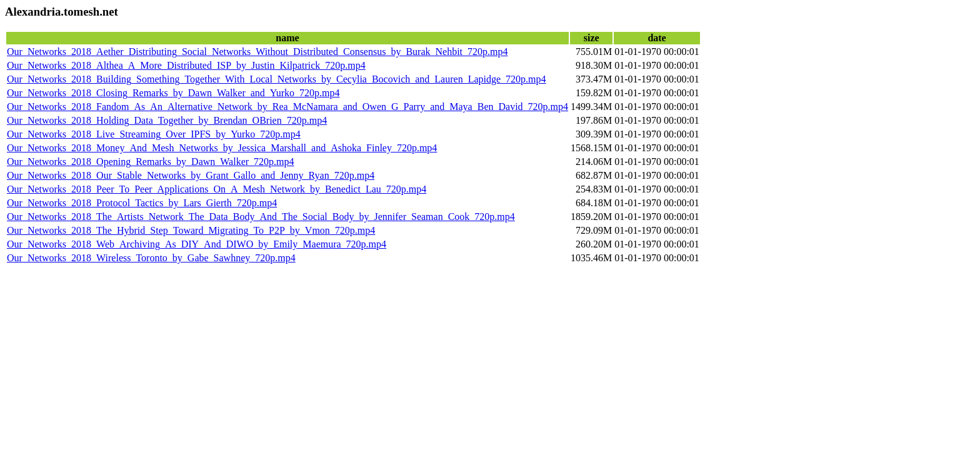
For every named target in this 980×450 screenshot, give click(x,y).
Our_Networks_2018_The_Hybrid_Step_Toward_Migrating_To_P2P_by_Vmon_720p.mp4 (191, 230)
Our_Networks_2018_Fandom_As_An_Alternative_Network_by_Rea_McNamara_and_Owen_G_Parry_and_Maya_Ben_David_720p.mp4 (287, 107)
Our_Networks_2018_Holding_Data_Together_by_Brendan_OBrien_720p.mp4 (167, 120)
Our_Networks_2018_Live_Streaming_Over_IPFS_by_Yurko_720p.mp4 (154, 134)
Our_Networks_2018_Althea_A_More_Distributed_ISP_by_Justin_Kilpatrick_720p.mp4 (186, 65)
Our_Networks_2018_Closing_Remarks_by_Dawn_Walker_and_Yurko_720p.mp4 (173, 93)
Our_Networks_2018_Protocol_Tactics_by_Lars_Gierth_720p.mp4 (142, 203)
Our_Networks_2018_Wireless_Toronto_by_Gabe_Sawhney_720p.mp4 (151, 258)
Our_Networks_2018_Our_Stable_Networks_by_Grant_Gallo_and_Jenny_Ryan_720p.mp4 (191, 175)
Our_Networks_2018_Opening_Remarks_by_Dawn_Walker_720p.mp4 (151, 162)
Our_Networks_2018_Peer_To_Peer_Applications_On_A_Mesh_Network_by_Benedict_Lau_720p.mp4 (217, 189)
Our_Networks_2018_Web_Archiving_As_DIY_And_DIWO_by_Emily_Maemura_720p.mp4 (197, 244)
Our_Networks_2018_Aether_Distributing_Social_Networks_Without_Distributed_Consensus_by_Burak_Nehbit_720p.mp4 (257, 52)
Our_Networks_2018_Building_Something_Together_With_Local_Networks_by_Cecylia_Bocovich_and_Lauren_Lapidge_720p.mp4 (277, 79)
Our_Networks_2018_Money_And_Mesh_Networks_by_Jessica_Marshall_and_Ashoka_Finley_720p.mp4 (222, 148)
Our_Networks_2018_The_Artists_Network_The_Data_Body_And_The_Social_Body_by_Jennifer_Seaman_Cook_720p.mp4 (261, 217)
